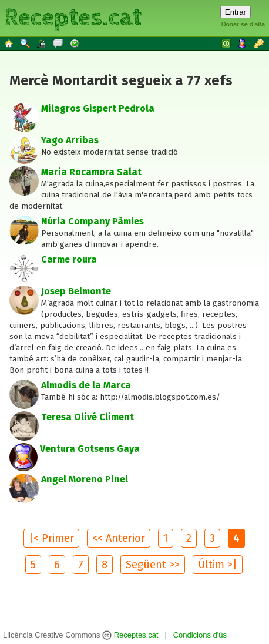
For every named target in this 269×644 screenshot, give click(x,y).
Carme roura (69, 259)
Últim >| (218, 565)
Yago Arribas (70, 140)
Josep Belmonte (76, 291)
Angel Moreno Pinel (85, 479)
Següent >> (153, 565)
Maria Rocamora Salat (91, 172)
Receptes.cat (73, 18)
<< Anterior (119, 538)
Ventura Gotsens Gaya (90, 449)
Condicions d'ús (200, 635)
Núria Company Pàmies (93, 221)
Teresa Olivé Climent (88, 417)
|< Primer (51, 538)
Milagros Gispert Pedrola (98, 108)
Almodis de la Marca (86, 385)
